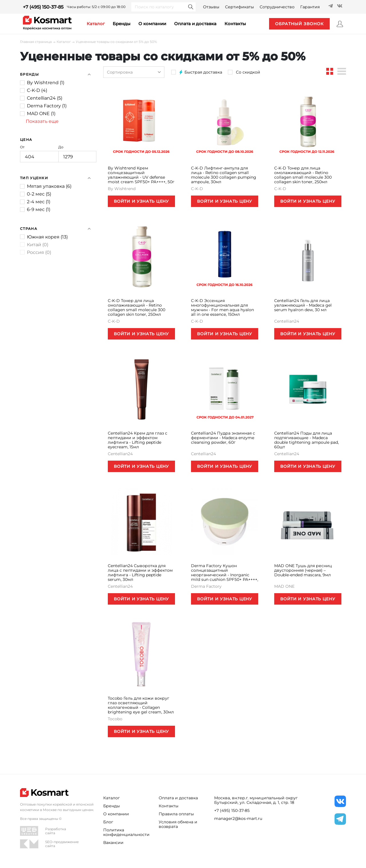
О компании (152, 24)
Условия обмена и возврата (178, 824)
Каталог (64, 42)
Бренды (122, 24)
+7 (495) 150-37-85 (43, 7)
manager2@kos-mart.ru (238, 818)
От (39, 154)
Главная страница (36, 42)
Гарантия (310, 7)
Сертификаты (239, 7)
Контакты (169, 806)
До (77, 154)
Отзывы (211, 7)
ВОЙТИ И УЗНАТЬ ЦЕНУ (141, 201)
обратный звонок (299, 24)
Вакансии (113, 843)
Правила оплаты (176, 814)
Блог (108, 822)
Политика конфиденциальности (126, 832)
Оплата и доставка (195, 24)
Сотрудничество (277, 7)
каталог (96, 24)
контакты (235, 24)
